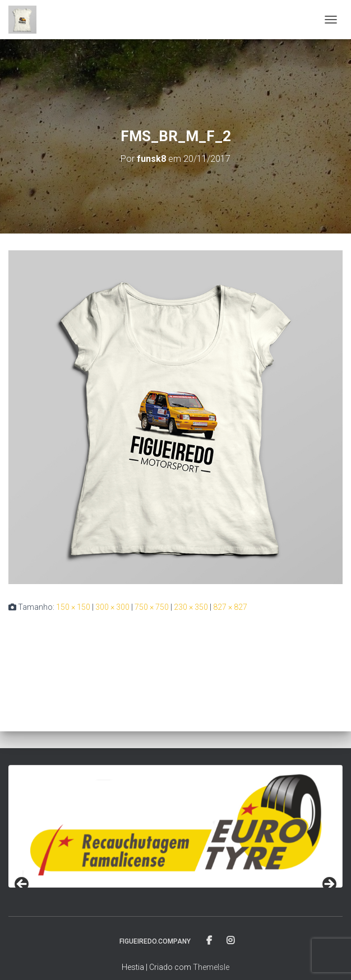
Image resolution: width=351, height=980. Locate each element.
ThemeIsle (211, 967)
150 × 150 (73, 607)
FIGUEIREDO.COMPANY (155, 941)
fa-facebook (210, 941)
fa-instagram (230, 941)
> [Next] (329, 885)
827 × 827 (230, 607)
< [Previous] (22, 885)
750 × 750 (152, 607)
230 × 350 (191, 607)
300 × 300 (112, 607)
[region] (175, 826)
